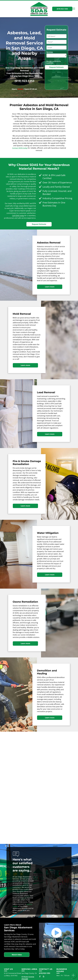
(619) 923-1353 (24, 81)
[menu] (74, 9)
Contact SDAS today (20, 148)
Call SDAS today (18, 216)
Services (50, 52)
